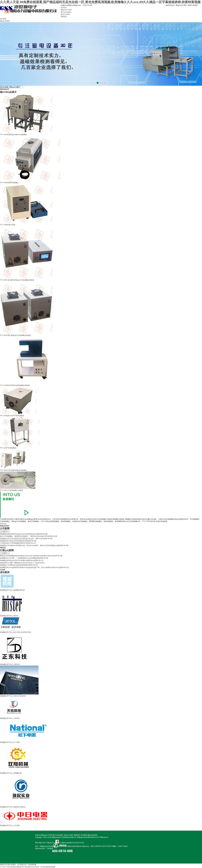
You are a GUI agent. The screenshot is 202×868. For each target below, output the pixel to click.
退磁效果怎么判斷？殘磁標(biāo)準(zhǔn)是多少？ (18, 563)
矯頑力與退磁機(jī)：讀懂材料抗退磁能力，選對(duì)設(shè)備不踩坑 (24, 536)
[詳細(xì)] (3, 524)
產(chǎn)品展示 (66, 12)
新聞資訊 (64, 17)
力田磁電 (50, 849)
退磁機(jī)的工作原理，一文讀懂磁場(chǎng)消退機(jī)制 (20, 558)
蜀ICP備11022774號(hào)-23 (98, 837)
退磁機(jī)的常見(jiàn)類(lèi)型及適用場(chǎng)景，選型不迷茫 (22, 539)
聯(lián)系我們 (193, 5)
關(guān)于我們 (181, 5)
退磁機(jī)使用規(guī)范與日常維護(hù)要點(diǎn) (17, 560)
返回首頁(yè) (170, 5)
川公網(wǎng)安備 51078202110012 (72, 843)
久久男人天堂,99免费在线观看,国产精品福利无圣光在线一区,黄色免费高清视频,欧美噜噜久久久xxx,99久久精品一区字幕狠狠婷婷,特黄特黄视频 (100, 2)
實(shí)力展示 (65, 14)
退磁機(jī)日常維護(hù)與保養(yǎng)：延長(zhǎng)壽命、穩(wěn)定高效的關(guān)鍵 (30, 545)
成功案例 (3, 19)
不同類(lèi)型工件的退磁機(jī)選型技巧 (13, 543)
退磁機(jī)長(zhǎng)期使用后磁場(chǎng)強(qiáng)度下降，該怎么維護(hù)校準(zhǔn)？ (30, 567)
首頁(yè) (64, 8)
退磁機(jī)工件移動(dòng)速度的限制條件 (14, 565)
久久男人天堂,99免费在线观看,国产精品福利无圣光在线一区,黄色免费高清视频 (28, 867)
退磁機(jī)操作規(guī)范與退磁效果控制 (14, 541)
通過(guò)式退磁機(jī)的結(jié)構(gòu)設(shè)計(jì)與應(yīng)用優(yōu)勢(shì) (27, 556)
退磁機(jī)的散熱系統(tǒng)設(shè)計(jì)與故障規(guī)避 (19, 534)
